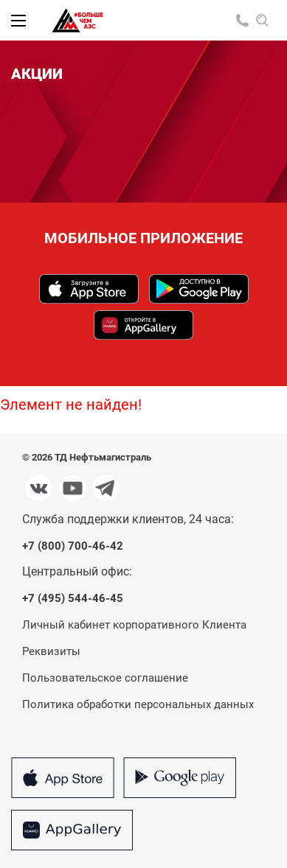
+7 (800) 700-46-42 (73, 546)
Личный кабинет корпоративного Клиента (134, 625)
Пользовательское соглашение (105, 678)
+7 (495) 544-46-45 (73, 599)
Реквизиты (51, 651)
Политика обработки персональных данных (138, 704)
